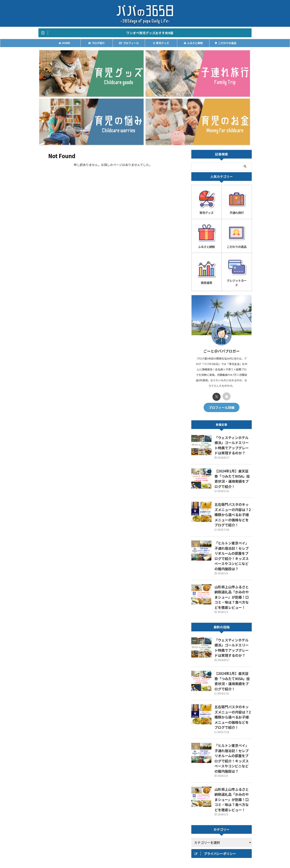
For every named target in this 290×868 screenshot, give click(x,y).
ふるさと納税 (193, 44)
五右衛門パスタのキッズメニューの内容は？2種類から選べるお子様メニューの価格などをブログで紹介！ (233, 423)
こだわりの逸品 (226, 44)
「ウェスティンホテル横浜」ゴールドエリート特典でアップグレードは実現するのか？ (233, 364)
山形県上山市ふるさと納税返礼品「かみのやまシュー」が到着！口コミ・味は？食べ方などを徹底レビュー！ (233, 490)
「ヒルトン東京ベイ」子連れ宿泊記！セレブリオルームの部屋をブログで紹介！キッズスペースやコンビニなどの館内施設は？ (233, 456)
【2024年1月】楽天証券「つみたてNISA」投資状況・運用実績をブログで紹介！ (233, 392)
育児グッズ (161, 44)
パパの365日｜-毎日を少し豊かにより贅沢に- (145, 855)
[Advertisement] (222, 777)
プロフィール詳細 (222, 330)
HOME (64, 44)
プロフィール (129, 44)
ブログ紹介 (97, 44)
